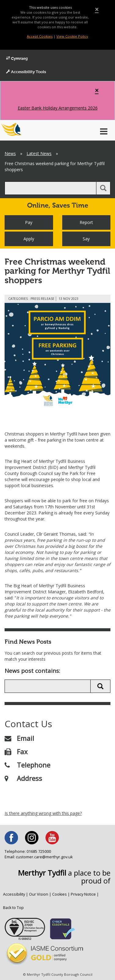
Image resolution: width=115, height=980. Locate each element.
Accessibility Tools (26, 72)
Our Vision (39, 894)
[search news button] (100, 686)
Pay (29, 222)
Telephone (27, 765)
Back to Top (13, 908)
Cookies (59, 894)
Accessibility (14, 894)
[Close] (97, 10)
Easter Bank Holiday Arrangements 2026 (58, 108)
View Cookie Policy (72, 36)
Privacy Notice (83, 894)
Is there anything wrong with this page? (43, 813)
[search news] (48, 686)
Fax (16, 751)
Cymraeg (17, 59)
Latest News (39, 153)
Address (23, 778)
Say (86, 239)
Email (19, 738)
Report (86, 222)
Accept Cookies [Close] (40, 36)
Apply (29, 239)
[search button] (103, 188)
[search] (50, 188)
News (10, 153)
